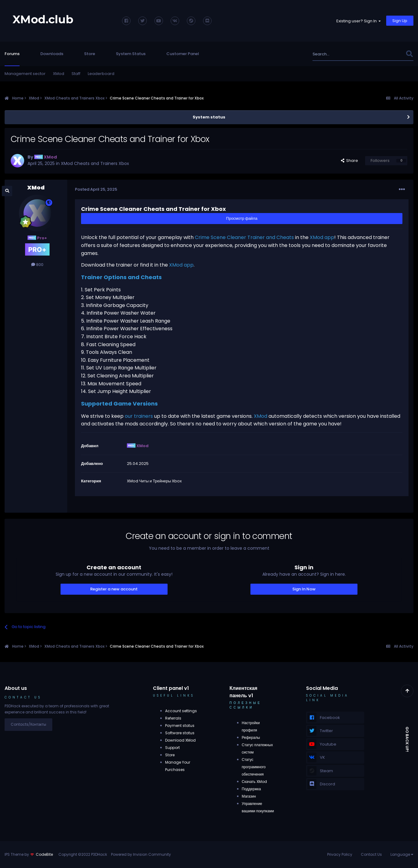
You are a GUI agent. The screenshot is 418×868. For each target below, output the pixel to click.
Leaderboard (101, 74)
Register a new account (114, 589)
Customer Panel (183, 54)
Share (350, 161)
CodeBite (44, 854)
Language (402, 854)
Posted (96, 189)
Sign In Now (304, 589)
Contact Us (371, 854)
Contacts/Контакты (28, 724)
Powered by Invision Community (141, 854)
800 (37, 265)
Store (90, 54)
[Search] (343, 54)
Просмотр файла (242, 218)
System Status (131, 54)
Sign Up (400, 21)
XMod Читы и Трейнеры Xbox (154, 481)
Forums (12, 54)
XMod (59, 74)
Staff (76, 74)
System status (209, 117)
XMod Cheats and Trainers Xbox (95, 163)
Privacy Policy (340, 854)
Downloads (52, 54)
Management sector (25, 74)
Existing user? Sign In (359, 21)
